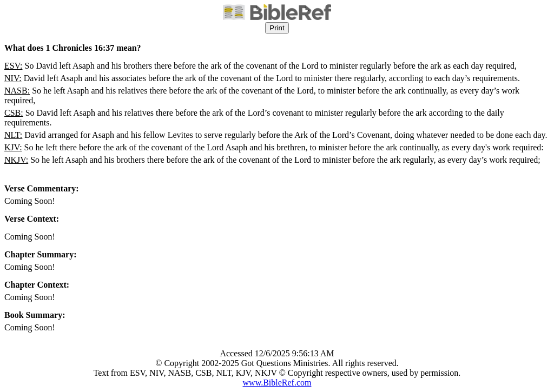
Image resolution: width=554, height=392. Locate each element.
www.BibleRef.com (277, 383)
